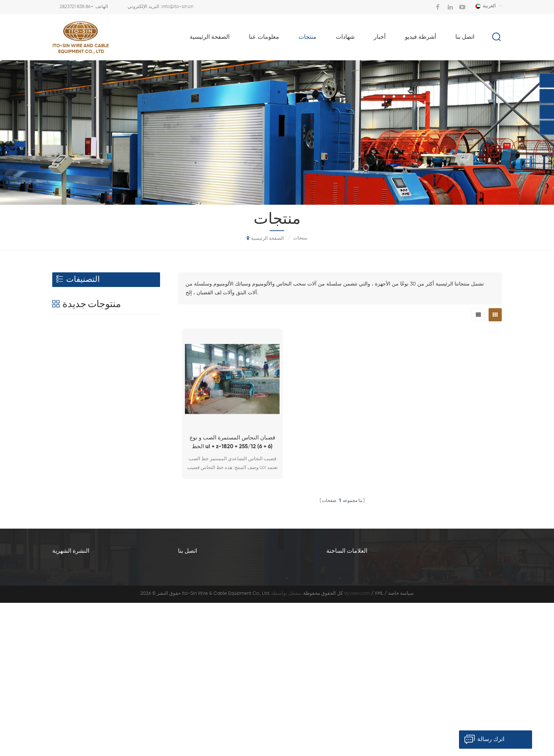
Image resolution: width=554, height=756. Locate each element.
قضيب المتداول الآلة (81, 327)
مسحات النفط (74, 343)
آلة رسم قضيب (341, 641)
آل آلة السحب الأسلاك (436, 641)
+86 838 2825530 (279, 653)
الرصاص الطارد (113, 436)
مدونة (410, 727)
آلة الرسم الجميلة (344, 653)
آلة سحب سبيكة (430, 653)
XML (379, 747)
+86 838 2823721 (76, 7)
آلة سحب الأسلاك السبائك (440, 629)
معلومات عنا (264, 37)
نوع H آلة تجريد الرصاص (123, 528)
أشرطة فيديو (420, 37)
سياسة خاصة (401, 747)
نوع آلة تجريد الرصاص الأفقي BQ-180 (120, 486)
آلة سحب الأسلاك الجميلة (351, 665)
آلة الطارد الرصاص (433, 678)
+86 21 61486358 (240, 690)
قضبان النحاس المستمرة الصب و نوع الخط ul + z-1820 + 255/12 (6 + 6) (232, 442)
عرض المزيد (111, 413)
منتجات (308, 37)
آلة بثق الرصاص (430, 665)
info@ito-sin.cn (177, 7)
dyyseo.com (357, 747)
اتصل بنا (465, 37)
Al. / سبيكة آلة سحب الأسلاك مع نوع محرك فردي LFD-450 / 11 (119, 395)
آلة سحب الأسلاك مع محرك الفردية (361, 678)
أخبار (380, 37)
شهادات (345, 37)
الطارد (65, 295)
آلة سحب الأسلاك (77, 311)
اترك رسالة (482, 740)
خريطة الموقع (456, 727)
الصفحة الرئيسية (210, 37)
